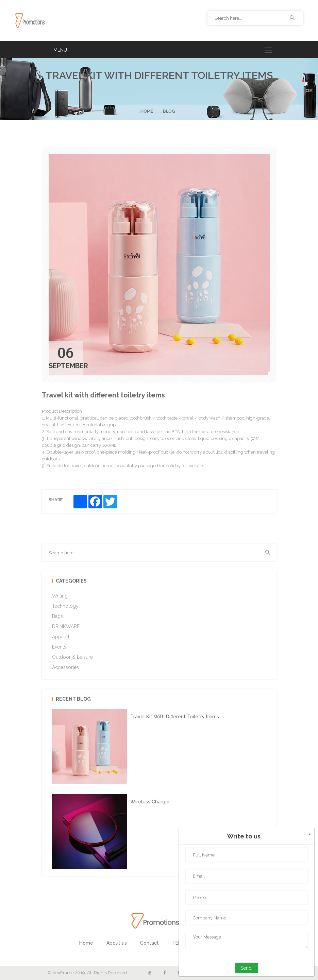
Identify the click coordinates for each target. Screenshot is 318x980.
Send (246, 968)
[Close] (310, 834)
